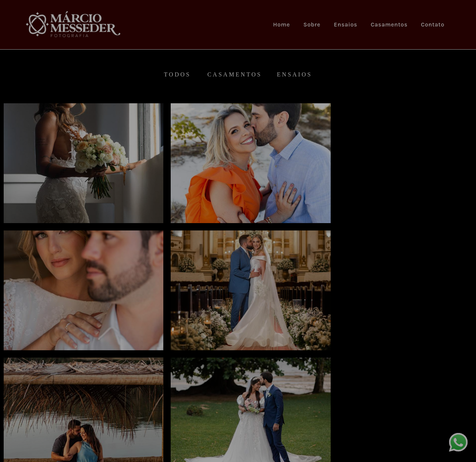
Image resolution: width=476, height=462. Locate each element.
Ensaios (346, 24)
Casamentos (389, 24)
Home (281, 24)
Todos (177, 75)
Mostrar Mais (238, 399)
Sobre (312, 24)
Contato (433, 24)
